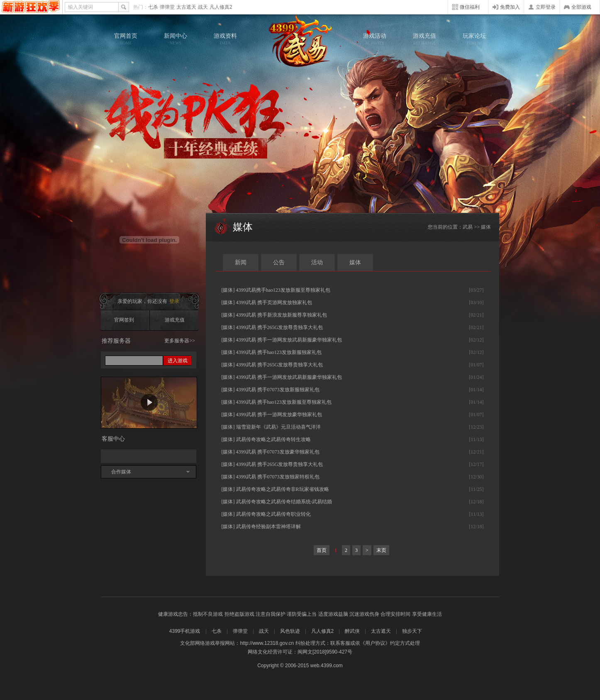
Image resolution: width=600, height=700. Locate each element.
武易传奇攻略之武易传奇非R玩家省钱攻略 (283, 489)
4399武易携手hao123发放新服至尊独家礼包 (283, 290)
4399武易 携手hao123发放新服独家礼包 (279, 352)
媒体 (355, 262)
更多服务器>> (180, 341)
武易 (300, 41)
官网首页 (126, 39)
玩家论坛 (474, 39)
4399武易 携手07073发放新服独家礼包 (278, 390)
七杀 (153, 7)
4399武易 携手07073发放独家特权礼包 (278, 477)
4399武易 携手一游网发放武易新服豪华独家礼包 (289, 340)
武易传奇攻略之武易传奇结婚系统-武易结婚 (284, 502)
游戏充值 (424, 39)
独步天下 (412, 631)
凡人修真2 (221, 7)
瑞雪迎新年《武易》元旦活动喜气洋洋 (278, 427)
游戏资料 (225, 39)
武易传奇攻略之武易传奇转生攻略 (273, 439)
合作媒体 (121, 472)
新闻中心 (176, 39)
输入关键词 (80, 7)
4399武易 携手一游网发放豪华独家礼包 (279, 415)
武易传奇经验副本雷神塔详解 (268, 527)
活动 (317, 262)
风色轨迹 (290, 631)
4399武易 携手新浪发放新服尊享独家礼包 (282, 315)
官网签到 (124, 320)
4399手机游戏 (185, 631)
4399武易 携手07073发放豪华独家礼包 (278, 452)
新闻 (241, 262)
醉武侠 (352, 631)
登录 (174, 301)
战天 (203, 7)
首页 (322, 550)
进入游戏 (178, 361)
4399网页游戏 (31, 7)
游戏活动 (375, 39)
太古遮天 (186, 7)
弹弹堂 (167, 7)
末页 (381, 550)
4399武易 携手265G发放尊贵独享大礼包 (280, 327)
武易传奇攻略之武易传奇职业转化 (273, 514)
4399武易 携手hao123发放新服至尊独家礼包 (284, 402)
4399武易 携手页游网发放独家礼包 (274, 302)
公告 (279, 262)
